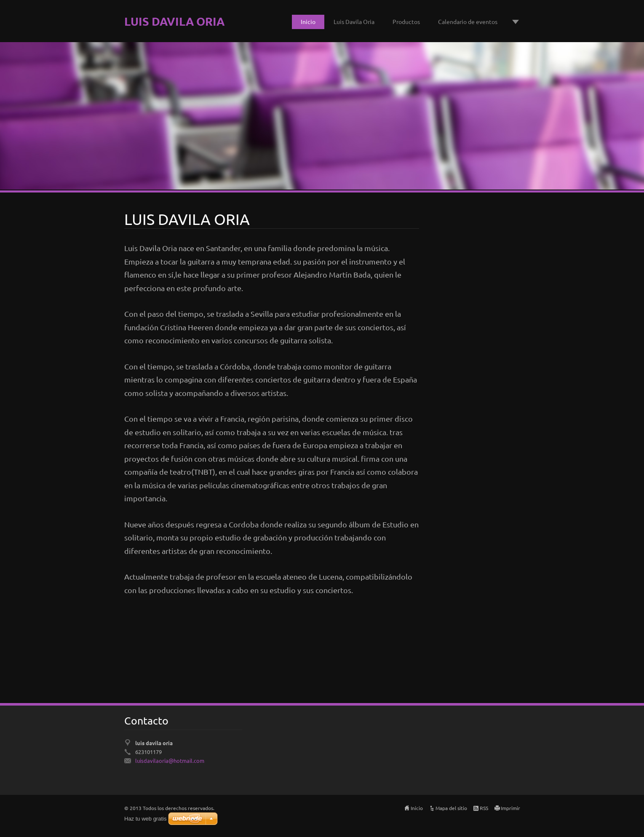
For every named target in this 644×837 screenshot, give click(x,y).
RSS (484, 808)
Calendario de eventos (468, 21)
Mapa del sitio (451, 808)
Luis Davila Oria (354, 21)
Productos (406, 21)
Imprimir (510, 808)
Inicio (308, 21)
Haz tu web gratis (145, 819)
